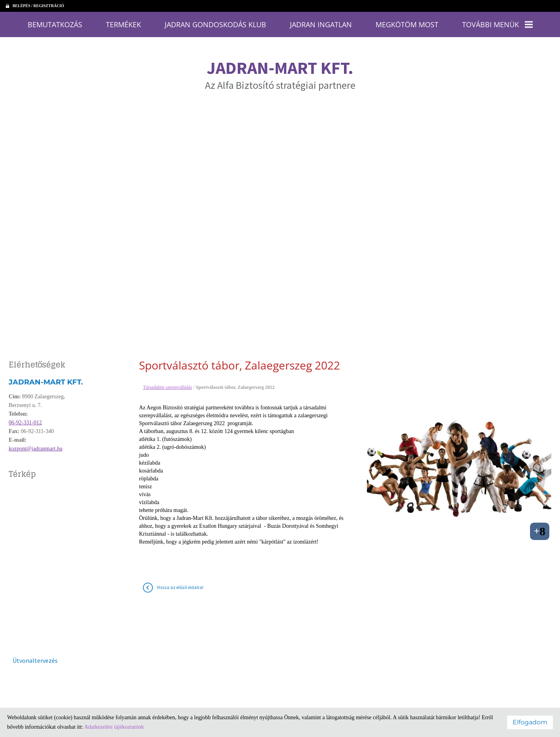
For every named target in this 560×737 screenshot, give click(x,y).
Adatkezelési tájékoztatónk (114, 727)
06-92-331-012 (25, 419)
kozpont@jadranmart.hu (36, 445)
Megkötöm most (386, 23)
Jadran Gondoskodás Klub (225, 23)
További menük (464, 23)
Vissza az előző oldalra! (180, 583)
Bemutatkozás (88, 23)
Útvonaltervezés (35, 656)
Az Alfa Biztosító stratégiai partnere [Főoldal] (280, 70)
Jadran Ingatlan (314, 23)
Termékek (147, 23)
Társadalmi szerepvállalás (167, 383)
